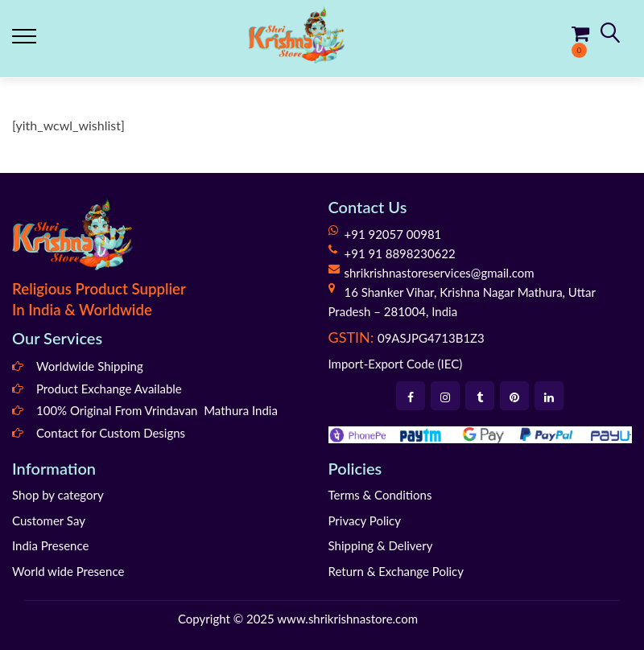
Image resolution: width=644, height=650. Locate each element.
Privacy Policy (365, 520)
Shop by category (58, 495)
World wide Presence (68, 571)
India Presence (50, 545)
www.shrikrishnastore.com (347, 619)
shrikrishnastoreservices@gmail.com (440, 273)
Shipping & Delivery (381, 545)
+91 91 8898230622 (400, 253)
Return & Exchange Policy (396, 571)
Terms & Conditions (380, 495)
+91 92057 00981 (393, 234)
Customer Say (49, 520)
